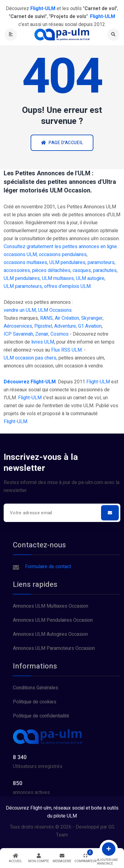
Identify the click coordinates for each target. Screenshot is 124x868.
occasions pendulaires (63, 255)
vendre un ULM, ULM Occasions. (38, 310)
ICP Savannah (18, 334)
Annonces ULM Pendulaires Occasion (53, 620)
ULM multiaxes (58, 278)
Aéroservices (18, 326)
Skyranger (92, 318)
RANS (46, 318)
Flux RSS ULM (66, 350)
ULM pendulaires (67, 263)
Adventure (65, 326)
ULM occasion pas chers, (30, 358)
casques (82, 270)
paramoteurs (101, 263)
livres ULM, (43, 342)
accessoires (17, 270)
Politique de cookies (35, 702)
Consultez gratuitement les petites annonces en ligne (60, 247)
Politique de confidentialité (41, 716)
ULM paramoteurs (23, 286)
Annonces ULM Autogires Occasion (50, 634)
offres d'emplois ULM (67, 286)
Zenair (42, 334)
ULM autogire (90, 278)
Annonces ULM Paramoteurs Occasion (54, 648)
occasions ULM (20, 255)
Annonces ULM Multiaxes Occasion (51, 606)
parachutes (105, 270)
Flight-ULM (98, 382)
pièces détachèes (51, 270)
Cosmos (60, 334)
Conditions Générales (36, 688)
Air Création (67, 318)
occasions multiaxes (25, 263)
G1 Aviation (90, 326)
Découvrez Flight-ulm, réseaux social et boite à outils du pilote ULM (62, 812)
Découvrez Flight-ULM (30, 382)
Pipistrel (43, 326)
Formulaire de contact (48, 567)
